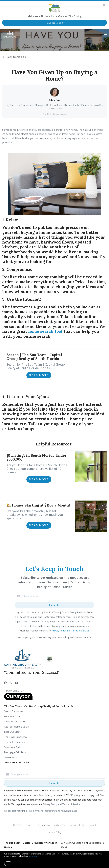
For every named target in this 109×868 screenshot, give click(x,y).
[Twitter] (11, 683)
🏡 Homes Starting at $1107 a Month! (38, 505)
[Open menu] (105, 34)
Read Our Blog (12, 732)
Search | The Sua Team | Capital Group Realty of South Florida (34, 357)
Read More (39, 375)
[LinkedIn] (16, 683)
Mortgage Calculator (15, 752)
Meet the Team (12, 716)
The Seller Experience (16, 742)
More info (33, 856)
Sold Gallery (10, 757)
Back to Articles (16, 57)
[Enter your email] (57, 596)
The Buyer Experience (16, 737)
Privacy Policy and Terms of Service (70, 631)
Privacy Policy (55, 832)
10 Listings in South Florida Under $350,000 (37, 457)
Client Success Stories (16, 722)
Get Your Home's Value (16, 727)
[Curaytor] (18, 699)
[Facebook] (5, 683)
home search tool (46, 331)
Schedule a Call (12, 747)
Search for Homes (14, 711)
